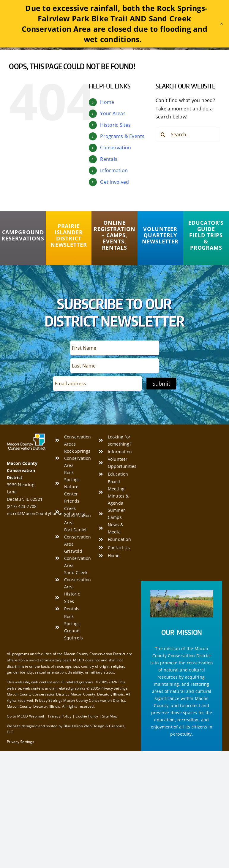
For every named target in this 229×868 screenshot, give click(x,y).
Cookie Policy (87, 716)
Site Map (110, 716)
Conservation (116, 148)
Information (114, 170)
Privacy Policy (60, 716)
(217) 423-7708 (22, 506)
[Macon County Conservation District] (26, 436)
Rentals (109, 159)
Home (107, 102)
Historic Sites (115, 125)
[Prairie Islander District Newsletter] (69, 235)
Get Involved (114, 182)
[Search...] (188, 134)
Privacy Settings (20, 742)
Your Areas (113, 113)
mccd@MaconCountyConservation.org (46, 513)
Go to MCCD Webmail (25, 716)
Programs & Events (122, 136)
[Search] (163, 134)
